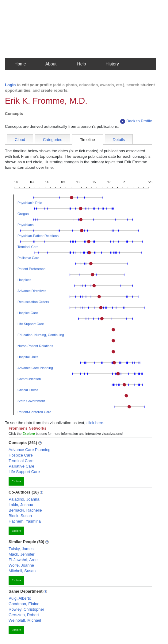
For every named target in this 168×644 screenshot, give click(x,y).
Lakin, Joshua (21, 505)
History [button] (112, 64)
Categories (53, 140)
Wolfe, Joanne (21, 565)
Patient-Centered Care (34, 412)
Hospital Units (28, 357)
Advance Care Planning (35, 368)
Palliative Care (28, 258)
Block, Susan (20, 516)
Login (10, 85)
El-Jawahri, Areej (24, 560)
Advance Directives (32, 291)
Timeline (88, 140)
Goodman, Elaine (24, 604)
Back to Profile (136, 121)
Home (20, 64)
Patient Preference (31, 269)
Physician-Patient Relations (38, 236)
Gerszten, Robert (24, 615)
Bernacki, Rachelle (25, 510)
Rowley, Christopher (26, 609)
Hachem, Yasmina (25, 521)
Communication (29, 379)
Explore (16, 481)
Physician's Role (30, 203)
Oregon (23, 214)
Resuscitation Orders (33, 302)
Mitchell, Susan (22, 571)
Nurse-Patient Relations (35, 346)
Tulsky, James (21, 549)
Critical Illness (28, 390)
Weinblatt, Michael (25, 620)
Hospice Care (28, 313)
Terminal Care (28, 247)
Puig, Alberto (20, 598)
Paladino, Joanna (24, 499)
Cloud (20, 140)
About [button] (51, 64)
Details (119, 140)
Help (82, 64)
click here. (95, 423)
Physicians (26, 225)
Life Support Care (31, 324)
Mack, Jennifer (22, 554)
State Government (31, 401)
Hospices (24, 280)
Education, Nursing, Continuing (41, 335)
